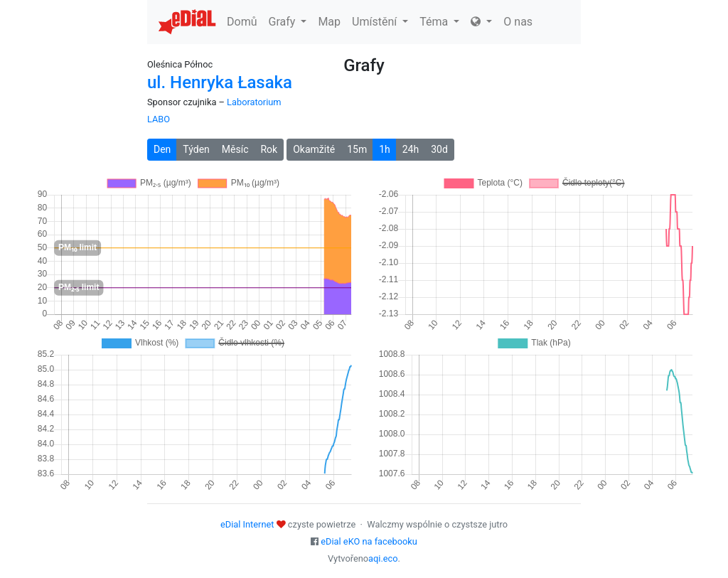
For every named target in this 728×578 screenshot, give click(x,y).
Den (162, 149)
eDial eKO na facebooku (369, 541)
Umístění (380, 22)
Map (329, 22)
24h (411, 149)
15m (357, 149)
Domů (242, 22)
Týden (196, 149)
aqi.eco (383, 558)
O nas (518, 22)
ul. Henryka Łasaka (220, 82)
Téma (439, 22)
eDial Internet (247, 524)
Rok (269, 149)
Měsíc (235, 149)
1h (385, 149)
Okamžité (314, 149)
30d (439, 149)
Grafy (287, 22)
